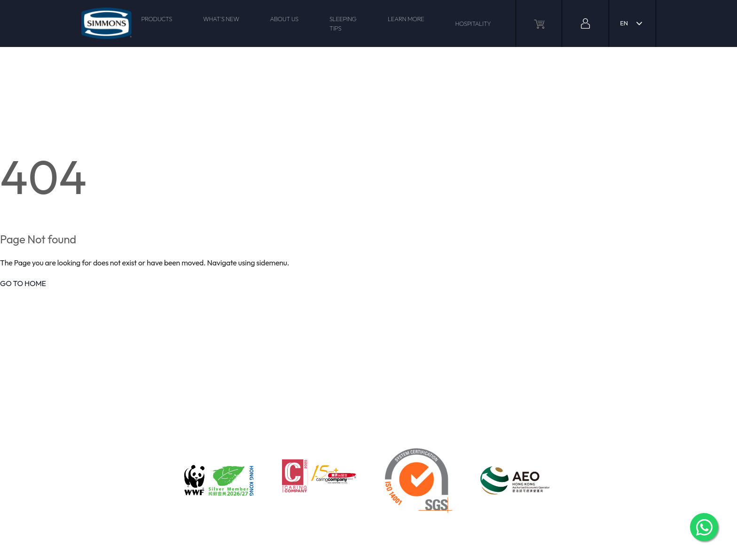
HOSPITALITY (473, 23)
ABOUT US (284, 19)
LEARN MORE (406, 19)
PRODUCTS (157, 19)
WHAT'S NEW (221, 19)
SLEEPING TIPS (343, 23)
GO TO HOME (23, 283)
